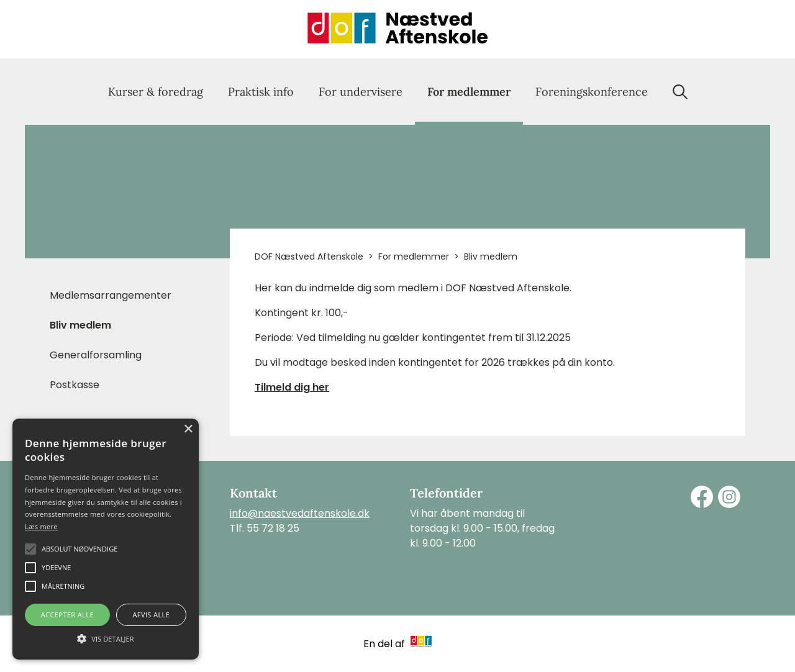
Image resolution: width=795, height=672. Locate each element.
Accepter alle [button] (67, 615)
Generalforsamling (96, 355)
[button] (106, 638)
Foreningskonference (592, 92)
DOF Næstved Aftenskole (309, 257)
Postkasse (75, 385)
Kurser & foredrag (156, 92)
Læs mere (41, 526)
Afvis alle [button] (151, 615)
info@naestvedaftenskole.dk (300, 513)
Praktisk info (261, 92)
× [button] (188, 429)
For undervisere (361, 92)
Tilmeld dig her (292, 387)
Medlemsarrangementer (111, 295)
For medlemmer (469, 92)
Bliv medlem (80, 325)
